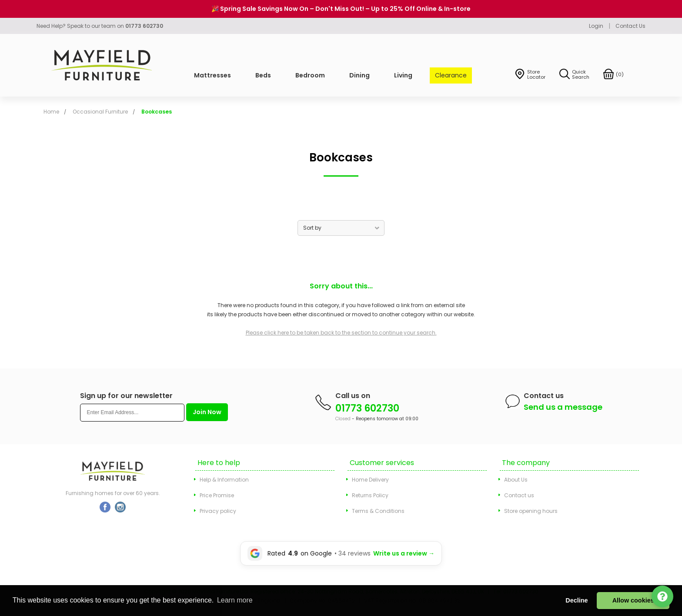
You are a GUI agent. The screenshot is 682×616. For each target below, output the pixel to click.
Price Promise (217, 495)
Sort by (312, 228)
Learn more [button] (235, 600)
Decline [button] (577, 600)
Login (596, 26)
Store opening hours (531, 511)
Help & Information (224, 480)
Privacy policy (218, 511)
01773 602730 (367, 408)
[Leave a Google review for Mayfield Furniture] (341, 553)
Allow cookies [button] (633, 600)
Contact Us (630, 26)
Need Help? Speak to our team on (100, 26)
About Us (516, 480)
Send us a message (563, 407)
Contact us (519, 495)
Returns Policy (370, 495)
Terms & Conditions (378, 511)
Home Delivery (370, 480)
